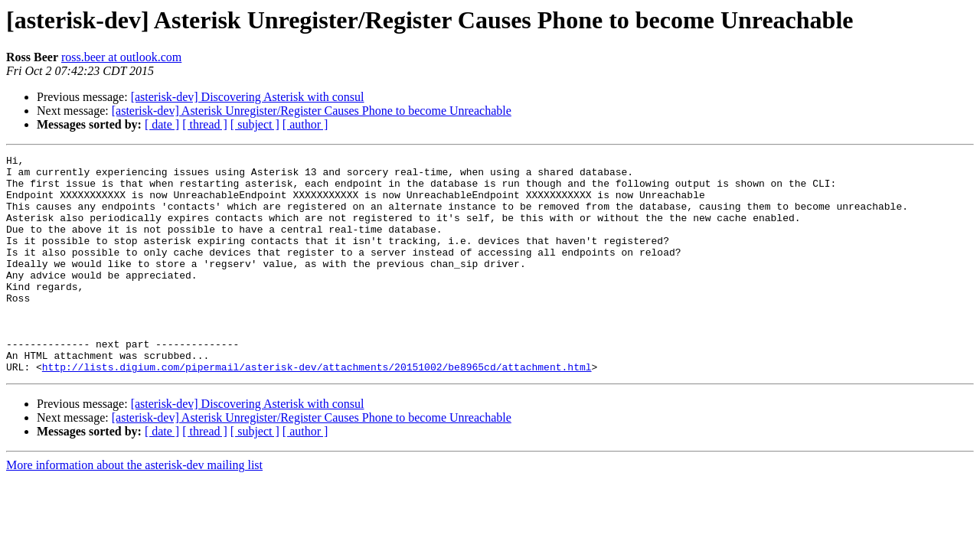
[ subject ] (255, 124)
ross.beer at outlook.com (121, 57)
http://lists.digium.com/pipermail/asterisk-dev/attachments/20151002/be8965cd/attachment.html (317, 410)
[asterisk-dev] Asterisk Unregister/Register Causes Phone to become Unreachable (312, 111)
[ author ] (305, 124)
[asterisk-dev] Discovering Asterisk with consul (248, 97)
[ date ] (162, 124)
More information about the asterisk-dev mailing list (134, 509)
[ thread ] (205, 124)
